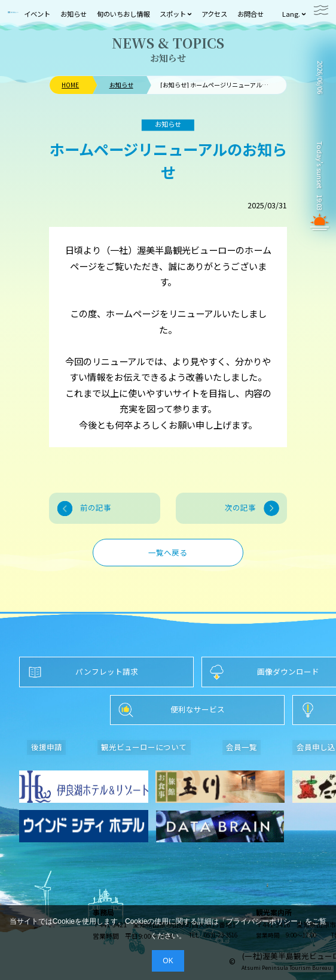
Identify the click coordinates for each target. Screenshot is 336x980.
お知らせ (121, 85)
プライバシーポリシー (262, 921)
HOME (70, 85)
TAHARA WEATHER (320, 114)
